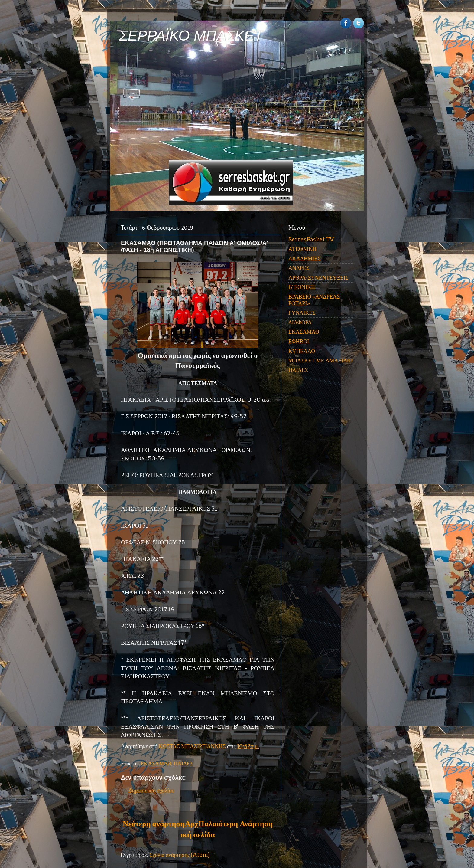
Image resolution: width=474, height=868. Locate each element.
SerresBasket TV (311, 239)
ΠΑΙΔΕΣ (183, 763)
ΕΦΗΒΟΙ (299, 341)
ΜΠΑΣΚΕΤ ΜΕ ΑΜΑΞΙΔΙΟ (321, 360)
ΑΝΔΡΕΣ (299, 268)
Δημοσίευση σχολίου (151, 790)
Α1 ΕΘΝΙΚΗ (302, 249)
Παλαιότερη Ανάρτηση (235, 824)
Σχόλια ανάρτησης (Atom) (180, 855)
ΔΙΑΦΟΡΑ (300, 322)
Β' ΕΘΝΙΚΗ (302, 287)
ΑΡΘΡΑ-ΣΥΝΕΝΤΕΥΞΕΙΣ (318, 278)
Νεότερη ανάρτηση (154, 824)
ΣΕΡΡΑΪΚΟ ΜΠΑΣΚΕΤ (191, 36)
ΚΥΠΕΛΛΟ (302, 351)
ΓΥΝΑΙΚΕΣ (302, 313)
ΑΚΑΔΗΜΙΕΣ (305, 259)
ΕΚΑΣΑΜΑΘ (156, 763)
